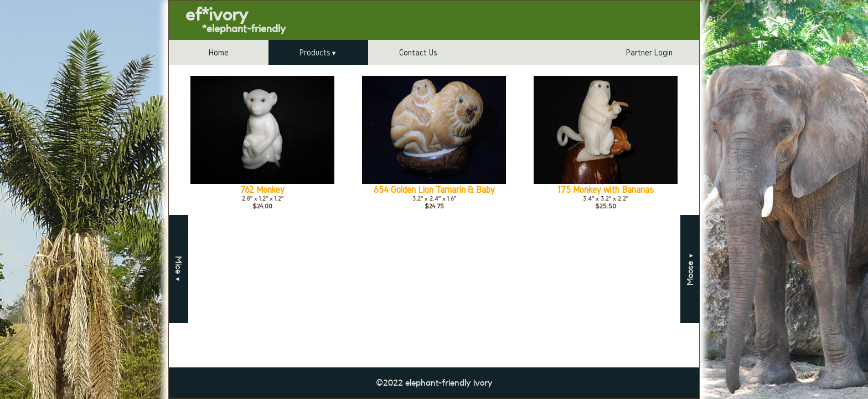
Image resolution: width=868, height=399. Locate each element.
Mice (178, 269)
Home (219, 52)
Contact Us (418, 52)
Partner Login (649, 52)
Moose (690, 269)
